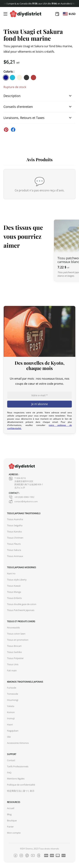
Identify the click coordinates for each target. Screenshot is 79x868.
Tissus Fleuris (14, 544)
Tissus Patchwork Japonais (21, 610)
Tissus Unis (13, 664)
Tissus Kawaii (14, 586)
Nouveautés (13, 628)
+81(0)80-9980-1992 (22, 497)
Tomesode (13, 694)
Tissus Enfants (14, 598)
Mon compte (14, 833)
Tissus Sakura (14, 550)
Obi (9, 737)
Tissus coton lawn (16, 634)
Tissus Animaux (15, 556)
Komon (11, 712)
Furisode (12, 688)
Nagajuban (13, 731)
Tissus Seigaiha (15, 525)
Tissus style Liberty (17, 580)
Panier (10, 827)
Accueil (11, 808)
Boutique (12, 821)
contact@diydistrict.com (23, 502)
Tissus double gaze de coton (22, 604)
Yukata (11, 706)
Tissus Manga (14, 592)
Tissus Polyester (15, 658)
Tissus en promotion (18, 640)
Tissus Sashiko (14, 652)
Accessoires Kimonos (18, 743)
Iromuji (11, 718)
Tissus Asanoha (15, 519)
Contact (11, 760)
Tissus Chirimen (15, 538)
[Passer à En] (65, 14)
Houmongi (13, 700)
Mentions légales (16, 779)
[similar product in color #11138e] (6, 78)
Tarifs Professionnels (18, 767)
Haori (10, 725)
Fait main (12, 671)
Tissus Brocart (14, 646)
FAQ (9, 773)
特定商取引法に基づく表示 (21, 791)
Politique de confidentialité (21, 785)
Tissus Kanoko (14, 532)
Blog (9, 814)
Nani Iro (11, 574)
